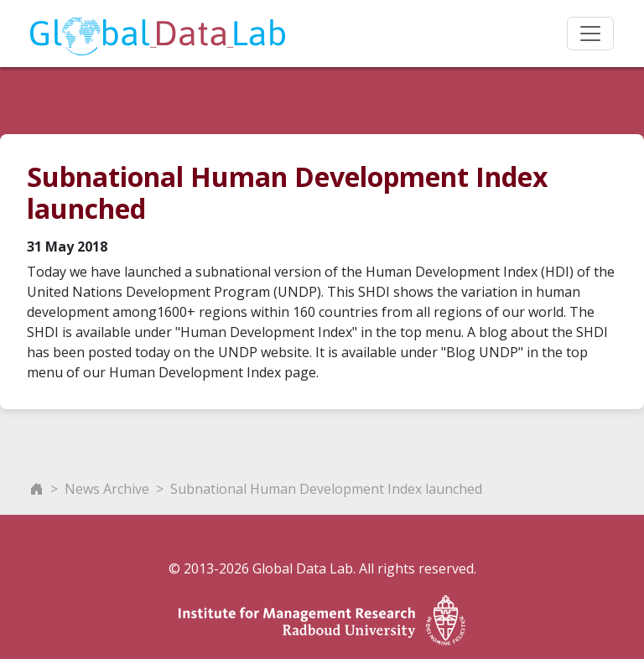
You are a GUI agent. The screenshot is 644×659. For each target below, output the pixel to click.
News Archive (107, 489)
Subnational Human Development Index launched (326, 489)
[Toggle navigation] (590, 34)
